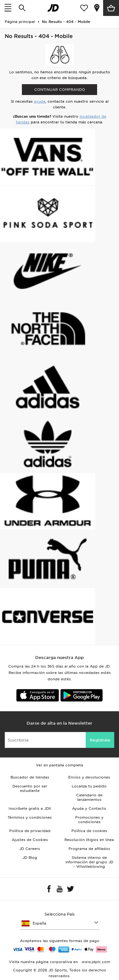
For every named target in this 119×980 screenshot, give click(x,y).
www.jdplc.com (95, 962)
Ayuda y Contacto (89, 808)
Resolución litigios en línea (89, 840)
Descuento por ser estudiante (30, 788)
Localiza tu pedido (89, 786)
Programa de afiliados (89, 849)
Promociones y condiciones (89, 820)
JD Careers (30, 849)
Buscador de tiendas (30, 777)
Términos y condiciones (30, 817)
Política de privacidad (30, 831)
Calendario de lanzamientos (89, 797)
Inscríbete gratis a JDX (30, 808)
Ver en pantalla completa (60, 765)
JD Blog (30, 858)
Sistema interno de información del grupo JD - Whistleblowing (89, 862)
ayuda (40, 101)
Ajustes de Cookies (30, 840)
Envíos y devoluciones (89, 777)
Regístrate (100, 740)
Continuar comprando (60, 90)
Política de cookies (89, 831)
